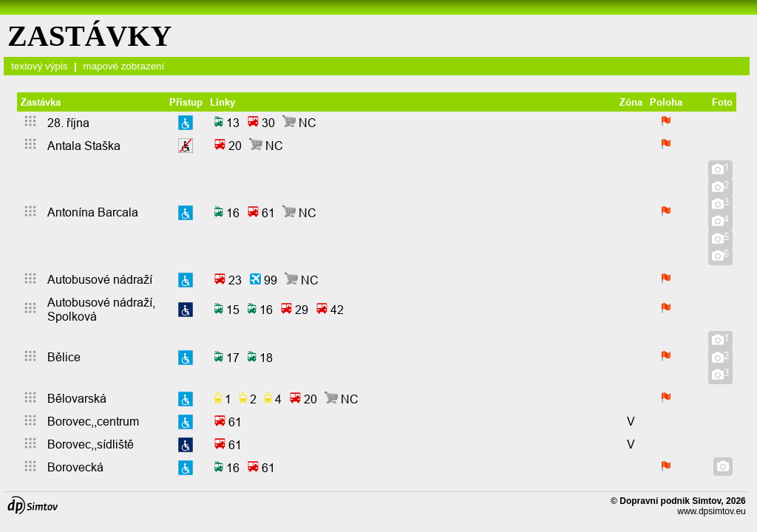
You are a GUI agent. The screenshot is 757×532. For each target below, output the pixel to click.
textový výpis (39, 66)
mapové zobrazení (124, 66)
